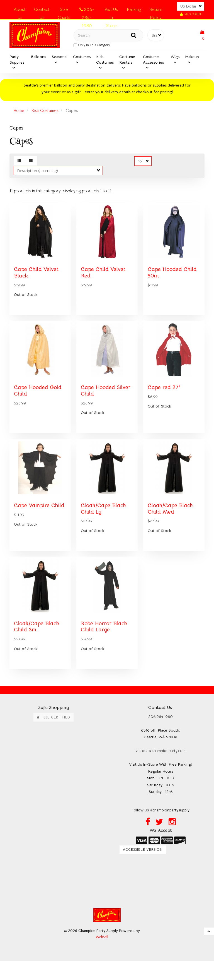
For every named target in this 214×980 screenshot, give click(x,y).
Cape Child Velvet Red (104, 278)
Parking (134, 9)
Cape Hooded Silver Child (99, 400)
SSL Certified (53, 735)
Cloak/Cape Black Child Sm (38, 644)
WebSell (102, 956)
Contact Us (42, 10)
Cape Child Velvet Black (37, 278)
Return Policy (156, 10)
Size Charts (64, 10)
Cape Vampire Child (33, 522)
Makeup (192, 59)
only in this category (92, 46)
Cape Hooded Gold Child (39, 400)
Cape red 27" (165, 397)
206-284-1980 (87, 10)
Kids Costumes (105, 61)
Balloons (38, 59)
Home (20, 112)
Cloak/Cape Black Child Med (172, 522)
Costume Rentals (127, 61)
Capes (16, 130)
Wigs (175, 59)
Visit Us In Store (111, 10)
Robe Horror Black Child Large (106, 644)
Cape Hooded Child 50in (174, 278)
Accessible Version (143, 868)
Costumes (82, 59)
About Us (20, 10)
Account (191, 14)
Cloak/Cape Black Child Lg (105, 522)
